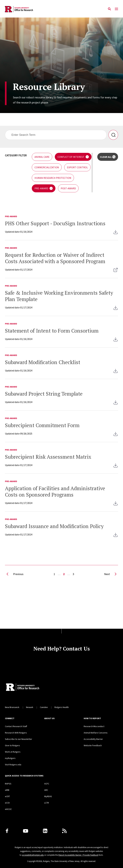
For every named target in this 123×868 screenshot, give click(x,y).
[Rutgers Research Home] (34, 687)
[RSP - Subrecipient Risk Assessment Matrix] (116, 467)
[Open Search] (109, 9)
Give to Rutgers (12, 745)
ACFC (47, 784)
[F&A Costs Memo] (116, 505)
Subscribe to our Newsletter (19, 739)
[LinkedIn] (45, 831)
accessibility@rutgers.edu (33, 855)
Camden (44, 707)
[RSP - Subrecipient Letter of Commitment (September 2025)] (116, 436)
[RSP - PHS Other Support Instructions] (116, 234)
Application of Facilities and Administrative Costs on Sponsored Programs (55, 491)
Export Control (77, 167)
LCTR (47, 803)
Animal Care (42, 157)
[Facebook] (7, 831)
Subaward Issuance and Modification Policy (54, 526)
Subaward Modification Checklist (43, 362)
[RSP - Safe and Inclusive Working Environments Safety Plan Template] (116, 310)
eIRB (7, 790)
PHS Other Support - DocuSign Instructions (55, 223)
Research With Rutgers (16, 733)
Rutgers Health (62, 707)
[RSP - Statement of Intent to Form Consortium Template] (116, 341)
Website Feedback (93, 745)
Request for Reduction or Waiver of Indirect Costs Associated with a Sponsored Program (55, 258)
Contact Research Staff (16, 726)
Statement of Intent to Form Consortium (52, 331)
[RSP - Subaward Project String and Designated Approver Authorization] (116, 404)
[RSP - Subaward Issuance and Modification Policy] (116, 537)
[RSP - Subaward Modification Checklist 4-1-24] (116, 373)
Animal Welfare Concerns (96, 733)
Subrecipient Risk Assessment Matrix (48, 457)
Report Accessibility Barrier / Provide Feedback (78, 855)
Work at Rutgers (13, 752)
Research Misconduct (94, 726)
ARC (46, 790)
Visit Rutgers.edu (13, 765)
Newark (30, 707)
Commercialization (47, 167)
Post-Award (68, 188)
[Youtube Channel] (26, 831)
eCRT (7, 796)
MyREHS (48, 796)
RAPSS (8, 784)
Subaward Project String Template (44, 394)
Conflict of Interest (71, 157)
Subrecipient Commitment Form (42, 425)
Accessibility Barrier (93, 739)
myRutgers (10, 758)
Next (111, 575)
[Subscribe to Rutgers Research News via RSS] (64, 831)
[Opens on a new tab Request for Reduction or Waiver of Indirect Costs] (116, 272)
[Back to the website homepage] (19, 9)
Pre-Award (41, 188)
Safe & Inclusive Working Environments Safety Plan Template (59, 296)
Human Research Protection (53, 178)
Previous (14, 575)
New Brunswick (12, 707)
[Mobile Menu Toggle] (116, 9)
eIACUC (8, 809)
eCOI (7, 803)
